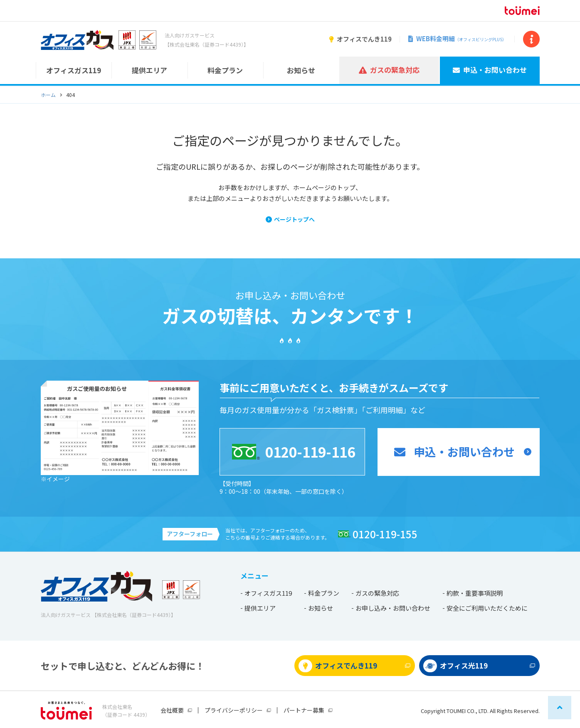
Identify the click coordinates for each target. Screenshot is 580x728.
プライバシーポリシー (234, 710)
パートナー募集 (304, 710)
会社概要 (172, 710)
